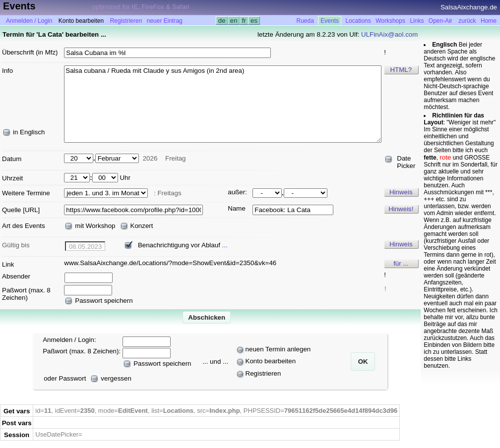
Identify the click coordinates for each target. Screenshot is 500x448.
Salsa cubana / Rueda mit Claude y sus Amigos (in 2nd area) (223, 104)
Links (417, 21)
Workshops (390, 21)
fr (244, 21)
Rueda (305, 21)
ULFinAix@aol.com (389, 34)
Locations (358, 21)
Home (489, 21)
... (225, 245)
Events (330, 21)
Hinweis (401, 192)
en (234, 21)
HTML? (401, 70)
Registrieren (126, 21)
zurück (467, 21)
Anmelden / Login (29, 21)
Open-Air (440, 21)
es (254, 21)
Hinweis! (401, 209)
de (222, 21)
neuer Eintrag (165, 21)
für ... (401, 263)
